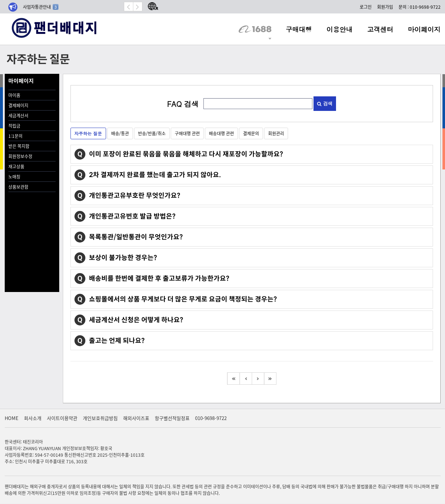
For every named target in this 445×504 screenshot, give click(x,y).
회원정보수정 (20, 156)
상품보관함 (18, 187)
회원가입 (385, 7)
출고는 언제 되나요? (117, 341)
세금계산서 (18, 115)
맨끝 (270, 379)
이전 (246, 379)
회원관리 (276, 133)
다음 (258, 379)
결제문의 (251, 133)
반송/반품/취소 (152, 133)
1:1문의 (15, 136)
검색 (325, 103)
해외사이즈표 (136, 418)
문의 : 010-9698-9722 (420, 7)
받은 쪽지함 (19, 146)
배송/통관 (120, 133)
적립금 (14, 126)
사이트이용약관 (62, 418)
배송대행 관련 (221, 133)
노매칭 (14, 177)
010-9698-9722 (211, 418)
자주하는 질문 (88, 133)
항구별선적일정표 (172, 418)
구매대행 (299, 29)
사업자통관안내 (41, 7)
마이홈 (14, 95)
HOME (12, 418)
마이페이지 (424, 29)
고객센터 (380, 29)
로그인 (366, 7)
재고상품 (16, 166)
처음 (233, 379)
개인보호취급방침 (100, 418)
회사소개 (33, 418)
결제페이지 (18, 105)
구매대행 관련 (187, 133)
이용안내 (340, 29)
